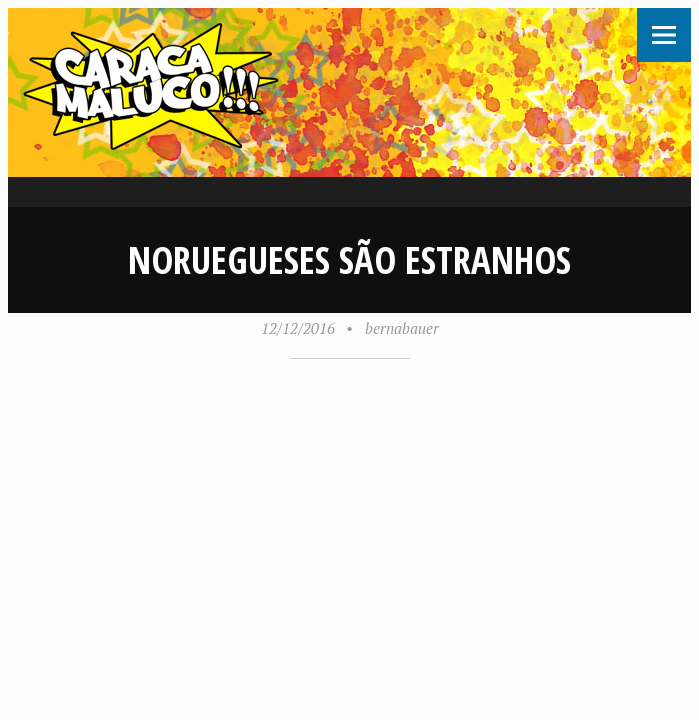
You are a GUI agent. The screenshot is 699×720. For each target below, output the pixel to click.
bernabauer (402, 328)
